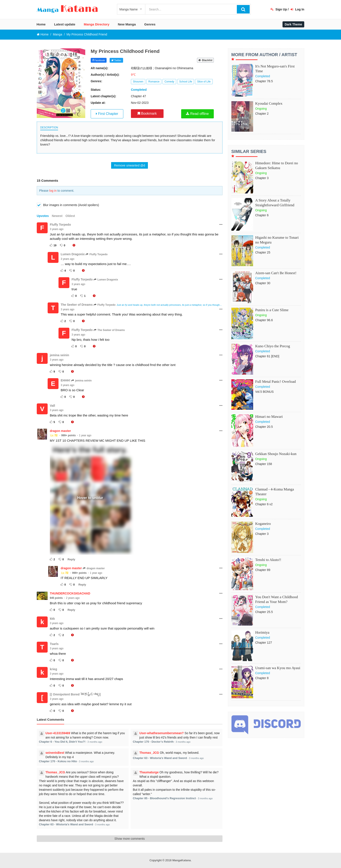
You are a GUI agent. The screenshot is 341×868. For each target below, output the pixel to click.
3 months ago (95, 742)
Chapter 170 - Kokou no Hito (58, 761)
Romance (154, 82)
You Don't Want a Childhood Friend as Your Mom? (277, 599)
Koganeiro (263, 524)
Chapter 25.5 (264, 612)
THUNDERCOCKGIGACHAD (70, 593)
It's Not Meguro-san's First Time (275, 69)
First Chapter (107, 114)
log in (53, 191)
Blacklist (205, 60)
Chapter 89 (263, 570)
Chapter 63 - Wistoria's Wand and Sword (160, 758)
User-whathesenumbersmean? (162, 733)
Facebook (99, 60)
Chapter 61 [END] (267, 356)
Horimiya (262, 632)
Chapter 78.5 (264, 81)
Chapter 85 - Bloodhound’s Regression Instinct (164, 798)
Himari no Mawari (269, 417)
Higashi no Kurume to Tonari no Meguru (277, 240)
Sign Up (279, 9)
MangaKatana (181, 860)
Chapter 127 (264, 643)
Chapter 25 (263, 252)
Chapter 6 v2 (264, 504)
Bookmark (147, 113)
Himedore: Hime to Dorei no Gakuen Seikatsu (277, 165)
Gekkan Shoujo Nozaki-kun (276, 454)
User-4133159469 (58, 733)
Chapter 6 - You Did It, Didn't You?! (62, 742)
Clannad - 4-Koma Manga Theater (275, 492)
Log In (297, 9)
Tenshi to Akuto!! (268, 560)
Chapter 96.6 (264, 320)
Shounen (138, 82)
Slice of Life (204, 82)
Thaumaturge (149, 772)
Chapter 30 (263, 283)
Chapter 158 (264, 464)
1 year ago (85, 435)
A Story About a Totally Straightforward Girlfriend (275, 203)
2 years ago (73, 598)
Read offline (197, 114)
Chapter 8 (262, 678)
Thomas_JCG (149, 753)
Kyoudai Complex (269, 103)
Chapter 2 (262, 114)
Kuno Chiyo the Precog (273, 346)
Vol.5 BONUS (265, 392)
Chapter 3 (262, 178)
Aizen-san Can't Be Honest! (276, 273)
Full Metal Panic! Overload (276, 382)
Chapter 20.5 (264, 427)
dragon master (60, 431)
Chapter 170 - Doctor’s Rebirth (153, 742)
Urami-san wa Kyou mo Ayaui (278, 668)
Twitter (116, 60)
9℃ (133, 75)
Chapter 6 (262, 215)
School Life (186, 82)
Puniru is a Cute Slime (272, 310)
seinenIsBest (55, 753)
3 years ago (57, 229)
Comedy (169, 82)
